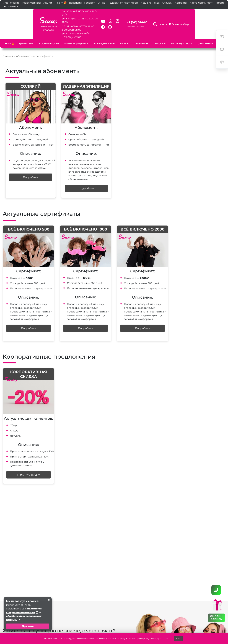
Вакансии (75, 3)
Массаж (160, 36)
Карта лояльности (202, 3)
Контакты (181, 3)
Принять (28, 626)
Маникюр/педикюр (76, 36)
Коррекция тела (181, 36)
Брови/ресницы (105, 36)
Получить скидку (28, 467)
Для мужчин (205, 36)
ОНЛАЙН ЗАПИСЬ (216, 617)
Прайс (220, 3)
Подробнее (31, 170)
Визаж (124, 36)
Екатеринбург (208, 20)
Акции (48, 3)
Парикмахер (142, 36)
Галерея (90, 3)
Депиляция (27, 36)
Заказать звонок (143, 23)
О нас (101, 3)
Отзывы (167, 3)
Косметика (11, 6)
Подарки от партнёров (123, 3)
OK (178, 638)
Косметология (49, 36)
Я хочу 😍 (61, 3)
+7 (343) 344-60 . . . (147, 19)
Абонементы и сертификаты (22, 3)
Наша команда (150, 3)
